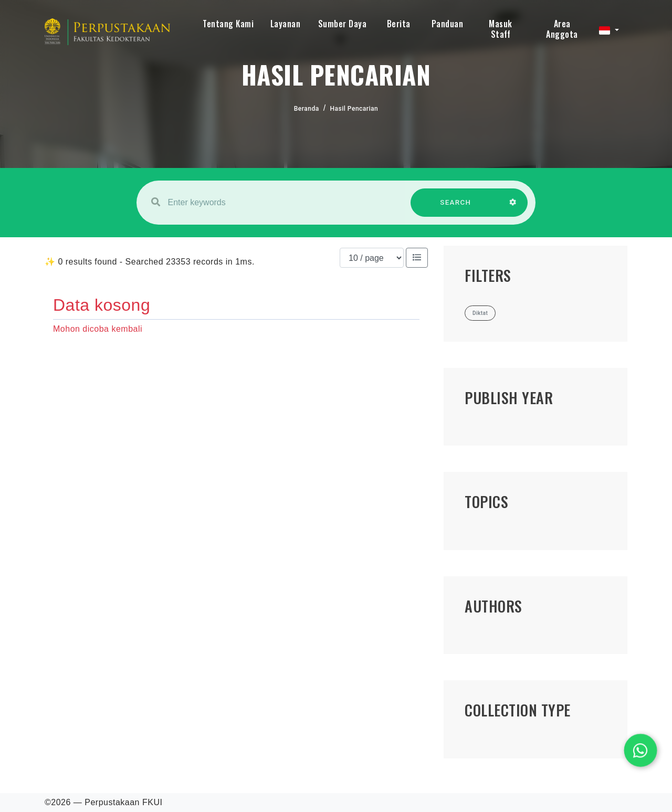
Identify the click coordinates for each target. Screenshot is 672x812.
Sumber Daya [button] (343, 24)
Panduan (448, 24)
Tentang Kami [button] (228, 24)
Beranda (307, 109)
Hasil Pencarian (354, 109)
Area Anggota (562, 29)
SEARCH (456, 208)
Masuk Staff (501, 29)
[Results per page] (372, 258)
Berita (399, 24)
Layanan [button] (286, 24)
